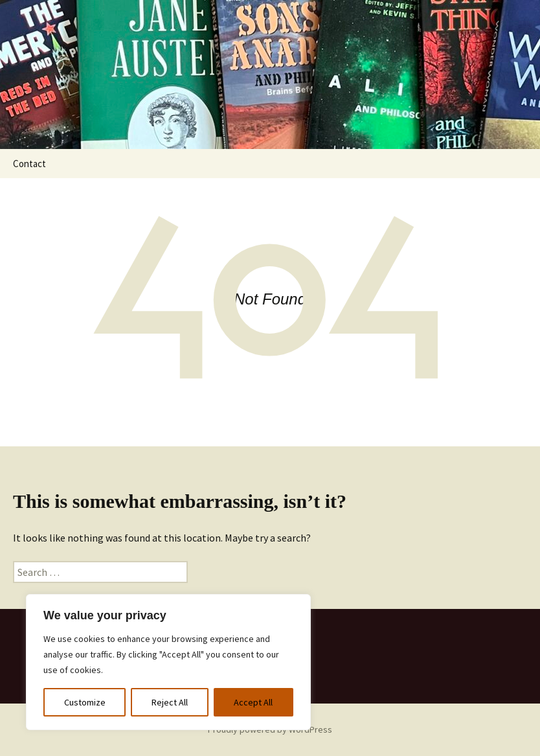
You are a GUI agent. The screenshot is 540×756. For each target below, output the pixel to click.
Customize (85, 702)
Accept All (253, 702)
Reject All (170, 702)
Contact (29, 164)
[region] (168, 662)
